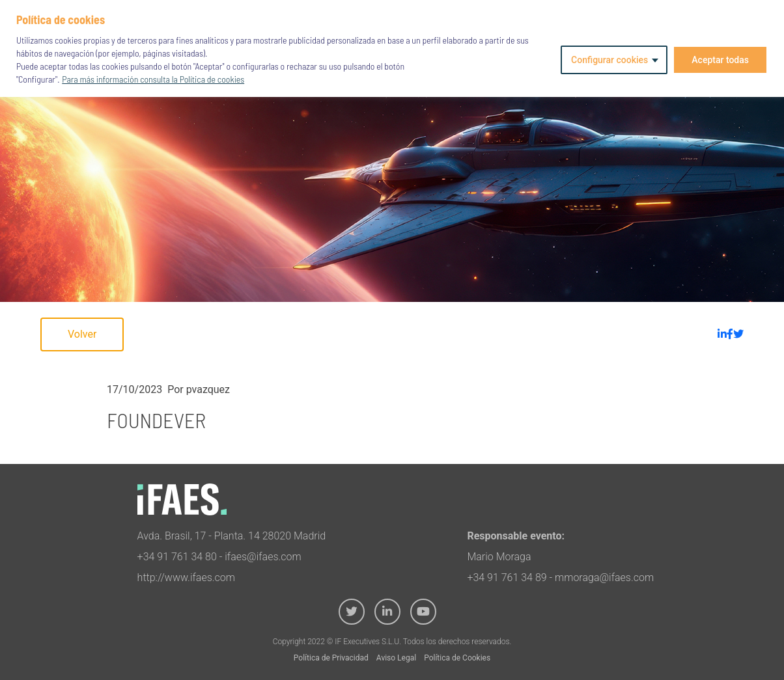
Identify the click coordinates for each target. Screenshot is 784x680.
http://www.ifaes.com (186, 578)
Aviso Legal (396, 658)
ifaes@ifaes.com (263, 557)
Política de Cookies (457, 658)
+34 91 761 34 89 (507, 578)
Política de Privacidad (331, 658)
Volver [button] (82, 334)
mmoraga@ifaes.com (604, 578)
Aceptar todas (720, 60)
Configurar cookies (609, 60)
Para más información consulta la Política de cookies (153, 79)
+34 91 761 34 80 (177, 557)
